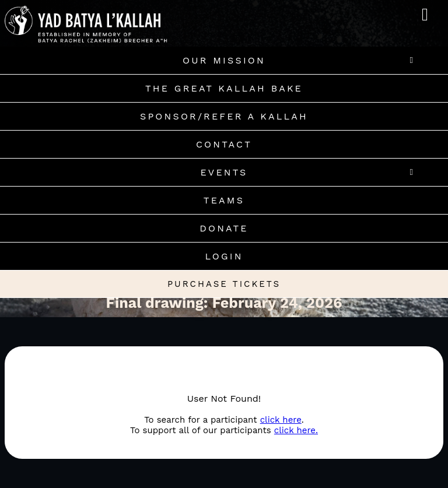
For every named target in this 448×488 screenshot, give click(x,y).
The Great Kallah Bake (224, 88)
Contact (224, 144)
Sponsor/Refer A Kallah (224, 116)
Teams (224, 200)
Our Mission (224, 60)
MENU (429, 10)
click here (281, 420)
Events (224, 172)
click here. (296, 430)
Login (224, 256)
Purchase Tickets (224, 284)
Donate (224, 228)
